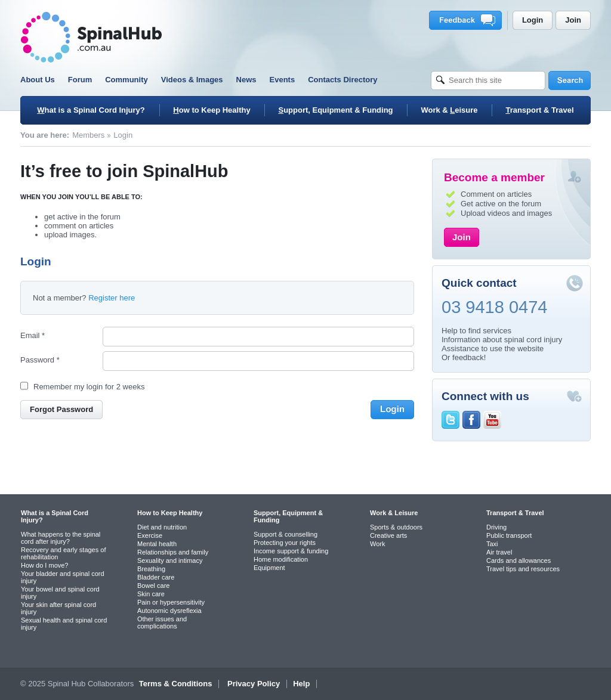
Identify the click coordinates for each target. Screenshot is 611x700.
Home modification (281, 559)
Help (301, 684)
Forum (80, 80)
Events (283, 80)
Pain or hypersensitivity (171, 602)
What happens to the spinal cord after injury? (61, 538)
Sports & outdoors (396, 527)
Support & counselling (286, 534)
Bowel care (153, 586)
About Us (38, 80)
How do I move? (44, 565)
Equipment (269, 568)
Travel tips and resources (523, 569)
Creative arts (388, 535)
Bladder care (156, 577)
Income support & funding (291, 551)
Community (126, 80)
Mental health (157, 544)
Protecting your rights (285, 543)
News (246, 80)
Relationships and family (173, 552)
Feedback (467, 20)
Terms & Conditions (176, 684)
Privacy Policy (254, 684)
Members (88, 135)
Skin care (151, 594)
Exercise (150, 535)
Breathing (151, 569)
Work (377, 544)
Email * (33, 335)
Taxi (492, 544)
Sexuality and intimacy (170, 560)
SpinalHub (91, 37)
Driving (496, 527)
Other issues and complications (162, 622)
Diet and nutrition (162, 527)
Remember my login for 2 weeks (89, 387)
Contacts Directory (342, 80)
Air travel (499, 552)
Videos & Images (192, 80)
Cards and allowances (519, 560)
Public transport (509, 535)
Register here (112, 298)
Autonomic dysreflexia (169, 611)
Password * (40, 360)
